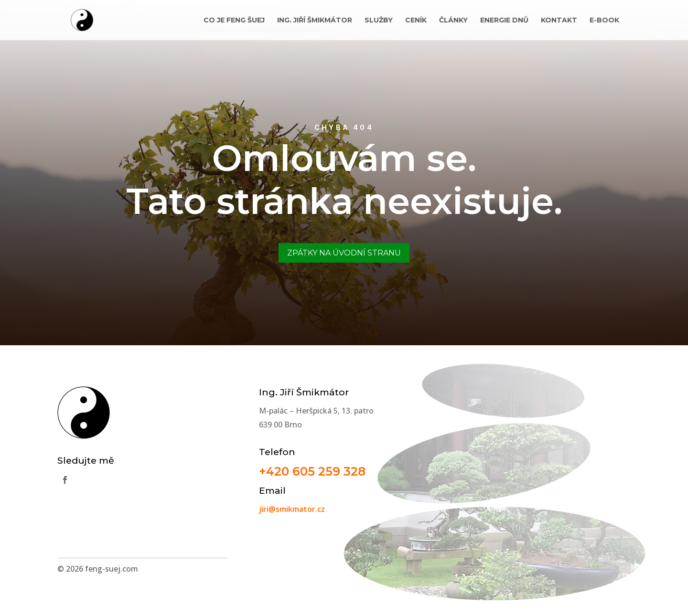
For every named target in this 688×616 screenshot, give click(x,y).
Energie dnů (504, 21)
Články (453, 21)
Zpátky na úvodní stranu (344, 253)
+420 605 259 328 (312, 471)
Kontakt (559, 21)
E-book (604, 21)
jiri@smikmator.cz (292, 509)
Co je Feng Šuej (234, 21)
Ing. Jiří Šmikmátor (315, 21)
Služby (379, 21)
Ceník (416, 21)
